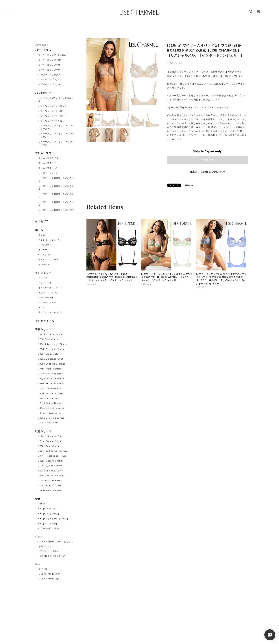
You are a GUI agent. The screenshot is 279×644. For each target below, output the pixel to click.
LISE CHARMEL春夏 (49, 574)
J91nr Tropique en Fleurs (52, 456)
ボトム (39, 230)
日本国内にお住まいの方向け (207, 172)
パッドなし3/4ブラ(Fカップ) (53, 116)
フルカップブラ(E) (48, 168)
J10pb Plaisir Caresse (50, 490)
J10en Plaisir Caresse (50, 369)
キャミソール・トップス (51, 288)
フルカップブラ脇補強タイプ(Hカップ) (56, 211)
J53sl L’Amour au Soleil (51, 393)
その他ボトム (45, 264)
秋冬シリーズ (43, 431)
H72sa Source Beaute (50, 441)
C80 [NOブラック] (48, 524)
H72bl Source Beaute (50, 403)
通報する (189, 185)
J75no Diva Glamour (50, 388)
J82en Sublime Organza (52, 364)
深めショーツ (45, 245)
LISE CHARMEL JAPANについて (56, 542)
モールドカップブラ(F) (50, 70)
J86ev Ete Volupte (48, 354)
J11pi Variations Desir (50, 485)
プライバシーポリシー (50, 551)
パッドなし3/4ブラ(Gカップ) (53, 121)
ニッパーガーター (47, 302)
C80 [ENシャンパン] (49, 514)
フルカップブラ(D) (48, 163)
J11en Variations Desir (51, 374)
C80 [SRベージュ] (48, 509)
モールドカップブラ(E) (50, 65)
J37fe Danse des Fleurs (51, 383)
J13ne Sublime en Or (50, 466)
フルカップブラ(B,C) (49, 158)
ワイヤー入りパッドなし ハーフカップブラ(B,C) (56, 127)
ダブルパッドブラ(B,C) (50, 84)
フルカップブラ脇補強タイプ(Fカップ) (56, 195)
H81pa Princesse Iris (50, 413)
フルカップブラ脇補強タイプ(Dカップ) (56, 179)
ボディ (42, 307)
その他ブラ (42, 221)
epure (42, 504)
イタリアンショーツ (48, 259)
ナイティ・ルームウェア (51, 312)
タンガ (42, 235)
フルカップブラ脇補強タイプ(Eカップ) (56, 187)
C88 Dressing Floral (49, 528)
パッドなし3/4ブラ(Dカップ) (53, 106)
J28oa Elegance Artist (51, 461)
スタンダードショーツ (49, 240)
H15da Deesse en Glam (51, 349)
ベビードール (45, 283)
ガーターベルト (46, 297)
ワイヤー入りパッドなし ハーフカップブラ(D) (56, 135)
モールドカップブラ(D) (50, 60)
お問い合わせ (45, 546)
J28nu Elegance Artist (51, 359)
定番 (38, 499)
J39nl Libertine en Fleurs (53, 344)
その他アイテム (45, 321)
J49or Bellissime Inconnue (54, 451)
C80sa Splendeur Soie (51, 471)
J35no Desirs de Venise (51, 418)
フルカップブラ (45, 153)
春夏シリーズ (43, 329)
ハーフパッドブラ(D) (49, 79)
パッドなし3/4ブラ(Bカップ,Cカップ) (56, 99)
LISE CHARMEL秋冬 (49, 579)
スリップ (43, 278)
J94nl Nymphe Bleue (50, 334)
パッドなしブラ (45, 93)
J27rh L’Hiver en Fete (50, 436)
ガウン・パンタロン (48, 293)
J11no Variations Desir (51, 480)
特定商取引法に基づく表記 (52, 556)
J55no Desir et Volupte (51, 475)
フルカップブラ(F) (48, 173)
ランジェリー (43, 273)
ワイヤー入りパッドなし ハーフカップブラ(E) (56, 143)
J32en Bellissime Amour (52, 408)
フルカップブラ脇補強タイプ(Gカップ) (56, 203)
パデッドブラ (43, 50)
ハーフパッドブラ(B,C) (50, 75)
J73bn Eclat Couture (50, 446)
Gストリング (45, 255)
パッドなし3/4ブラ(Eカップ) (53, 111)
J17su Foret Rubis (48, 423)
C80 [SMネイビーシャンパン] (53, 519)
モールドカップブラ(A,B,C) (52, 55)
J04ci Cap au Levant (50, 398)
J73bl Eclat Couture (49, 339)
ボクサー (43, 250)
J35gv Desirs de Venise (51, 378)
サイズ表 (43, 569)
